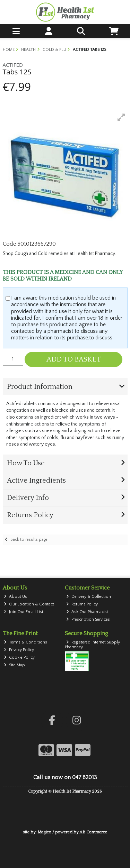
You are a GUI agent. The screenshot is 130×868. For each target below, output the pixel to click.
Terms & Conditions (25, 642)
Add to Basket (74, 359)
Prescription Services (88, 619)
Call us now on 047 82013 (65, 777)
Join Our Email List (24, 612)
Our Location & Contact (29, 604)
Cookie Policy (19, 657)
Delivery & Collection (89, 597)
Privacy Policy (19, 650)
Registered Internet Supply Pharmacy (92, 645)
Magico (44, 832)
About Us (15, 597)
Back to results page (29, 540)
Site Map (14, 665)
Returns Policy (82, 604)
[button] (121, 117)
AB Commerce (93, 832)
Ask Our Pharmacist (87, 612)
